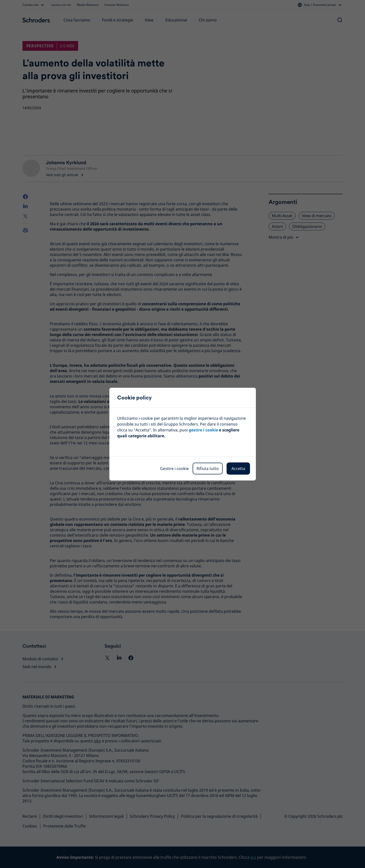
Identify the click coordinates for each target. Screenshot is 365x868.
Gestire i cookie (174, 469)
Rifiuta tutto (208, 469)
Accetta (238, 469)
